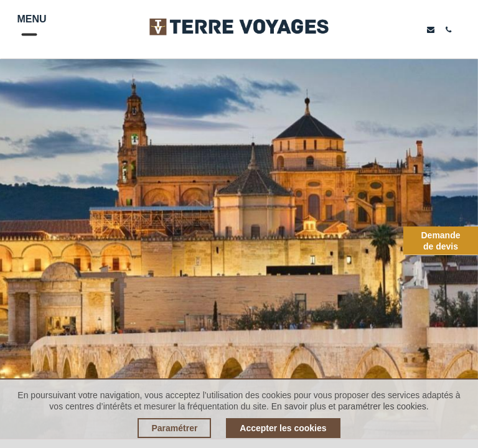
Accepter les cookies (283, 428)
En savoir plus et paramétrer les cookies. (350, 406)
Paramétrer (174, 428)
